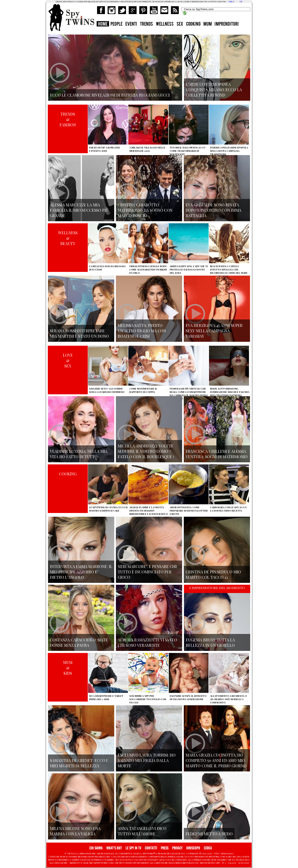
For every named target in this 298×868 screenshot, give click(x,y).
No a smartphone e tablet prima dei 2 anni (106, 698)
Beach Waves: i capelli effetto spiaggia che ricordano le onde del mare (229, 270)
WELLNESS (165, 24)
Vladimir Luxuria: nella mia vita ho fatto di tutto (79, 454)
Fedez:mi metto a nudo (209, 834)
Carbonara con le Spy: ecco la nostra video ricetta (228, 509)
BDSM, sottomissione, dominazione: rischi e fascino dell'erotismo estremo (230, 392)
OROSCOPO (193, 848)
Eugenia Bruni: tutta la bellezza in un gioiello (210, 642)
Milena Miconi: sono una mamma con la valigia (75, 831)
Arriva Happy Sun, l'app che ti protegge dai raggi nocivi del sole (189, 270)
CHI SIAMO (96, 848)
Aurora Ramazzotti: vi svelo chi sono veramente (147, 642)
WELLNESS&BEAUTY (68, 238)
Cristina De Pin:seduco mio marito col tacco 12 (213, 574)
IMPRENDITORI (227, 24)
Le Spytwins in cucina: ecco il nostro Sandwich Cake (109, 509)
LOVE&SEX (68, 360)
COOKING (193, 24)
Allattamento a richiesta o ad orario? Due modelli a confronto (228, 699)
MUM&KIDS (68, 668)
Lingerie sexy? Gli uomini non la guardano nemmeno (107, 390)
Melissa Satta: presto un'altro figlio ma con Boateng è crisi (142, 331)
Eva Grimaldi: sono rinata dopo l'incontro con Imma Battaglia (213, 210)
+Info (231, 1)
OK (241, 1)
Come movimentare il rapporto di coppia (143, 390)
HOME (103, 24)
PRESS (165, 848)
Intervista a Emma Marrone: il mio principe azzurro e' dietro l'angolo (81, 572)
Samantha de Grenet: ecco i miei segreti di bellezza (79, 763)
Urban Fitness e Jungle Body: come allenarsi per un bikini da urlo (148, 270)
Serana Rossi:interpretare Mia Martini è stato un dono (79, 333)
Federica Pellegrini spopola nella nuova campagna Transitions (229, 151)
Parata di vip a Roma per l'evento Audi (104, 149)
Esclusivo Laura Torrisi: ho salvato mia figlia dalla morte (147, 760)
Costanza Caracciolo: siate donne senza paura (79, 642)
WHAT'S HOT (114, 848)
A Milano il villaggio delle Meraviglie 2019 (147, 149)
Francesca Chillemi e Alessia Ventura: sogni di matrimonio (217, 454)
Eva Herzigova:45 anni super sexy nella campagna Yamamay (214, 331)
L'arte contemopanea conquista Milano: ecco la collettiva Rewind (214, 90)
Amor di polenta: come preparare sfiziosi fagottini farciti (189, 511)
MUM (208, 24)
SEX (180, 24)
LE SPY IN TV (133, 848)
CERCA (208, 848)
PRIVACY (177, 848)
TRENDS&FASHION (68, 119)
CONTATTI (151, 848)
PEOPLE (117, 24)
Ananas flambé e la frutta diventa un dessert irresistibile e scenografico (149, 511)
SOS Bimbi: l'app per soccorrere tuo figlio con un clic (148, 699)
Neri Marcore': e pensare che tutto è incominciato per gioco (148, 572)
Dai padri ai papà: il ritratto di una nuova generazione (188, 698)
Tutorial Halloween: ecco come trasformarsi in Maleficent (187, 151)
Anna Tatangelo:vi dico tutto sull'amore (142, 831)
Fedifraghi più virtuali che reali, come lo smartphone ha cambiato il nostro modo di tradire (189, 394)
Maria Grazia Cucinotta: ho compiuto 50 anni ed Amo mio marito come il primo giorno (216, 760)
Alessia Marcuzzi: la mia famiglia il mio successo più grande (79, 210)
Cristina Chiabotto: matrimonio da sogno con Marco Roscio (145, 210)
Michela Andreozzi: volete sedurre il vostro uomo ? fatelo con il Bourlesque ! (146, 451)
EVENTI (131, 24)
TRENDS (146, 24)
